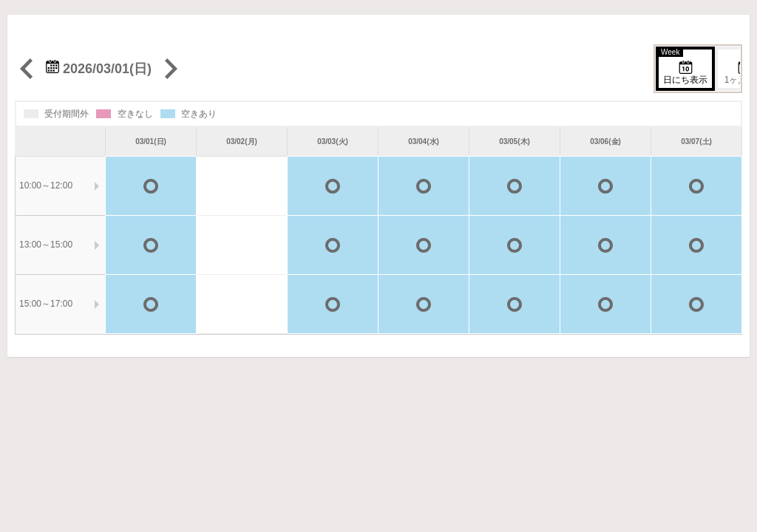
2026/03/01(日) (99, 69)
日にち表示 (683, 67)
